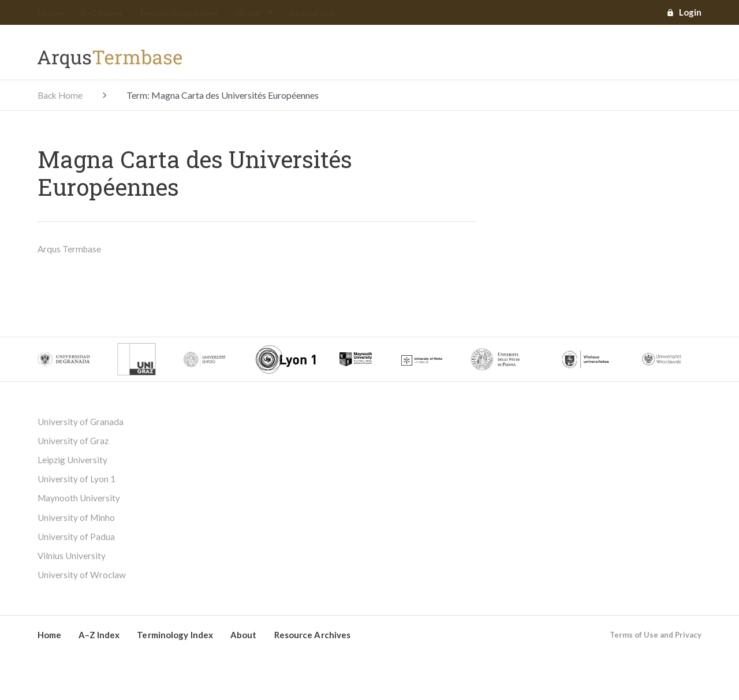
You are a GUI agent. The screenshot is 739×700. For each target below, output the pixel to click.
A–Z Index (101, 13)
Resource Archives (313, 640)
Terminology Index (178, 13)
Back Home (61, 96)
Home (51, 13)
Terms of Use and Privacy (656, 640)
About (254, 13)
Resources (312, 13)
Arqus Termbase (70, 249)
